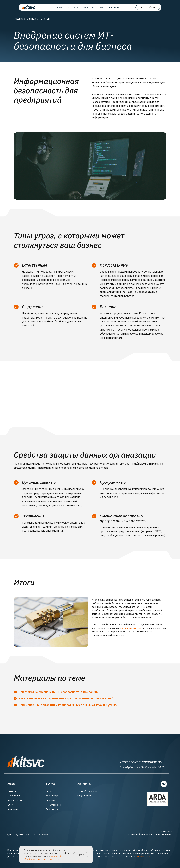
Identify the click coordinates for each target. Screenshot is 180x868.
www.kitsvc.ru (144, 856)
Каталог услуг (15, 800)
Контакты (13, 809)
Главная (12, 791)
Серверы (51, 800)
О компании (14, 796)
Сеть (48, 791)
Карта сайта (166, 831)
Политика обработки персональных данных (150, 834)
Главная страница (25, 19)
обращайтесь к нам (130, 628)
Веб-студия (52, 809)
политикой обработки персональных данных (42, 858)
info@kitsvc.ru (84, 796)
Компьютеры (53, 796)
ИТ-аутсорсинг (54, 805)
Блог (10, 805)
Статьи (45, 19)
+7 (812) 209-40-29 (87, 791)
